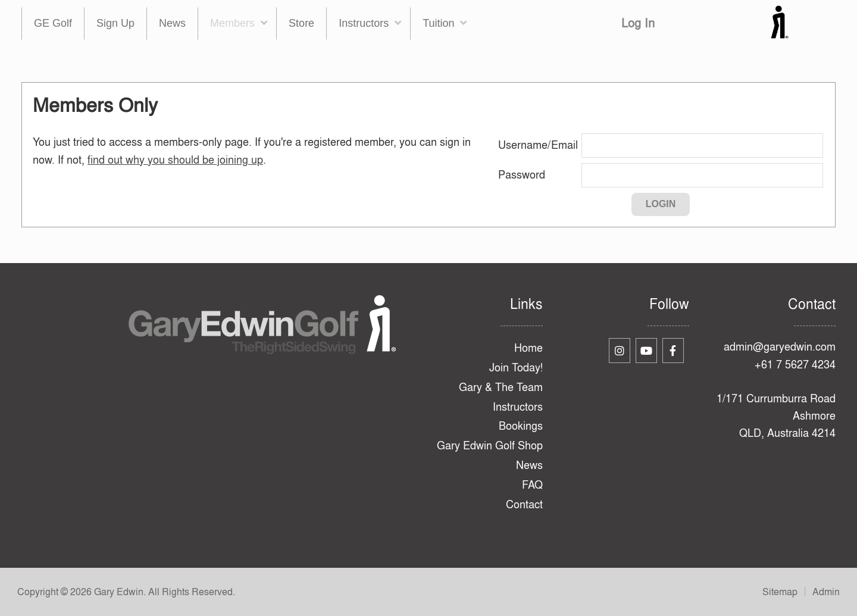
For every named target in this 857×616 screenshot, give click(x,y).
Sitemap (780, 592)
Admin (826, 592)
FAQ (532, 485)
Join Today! (516, 368)
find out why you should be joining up (175, 160)
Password (522, 175)
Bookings (521, 426)
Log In (638, 23)
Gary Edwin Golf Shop (490, 445)
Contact (524, 504)
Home (528, 348)
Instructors (518, 407)
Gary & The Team (501, 387)
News (529, 465)
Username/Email (538, 145)
